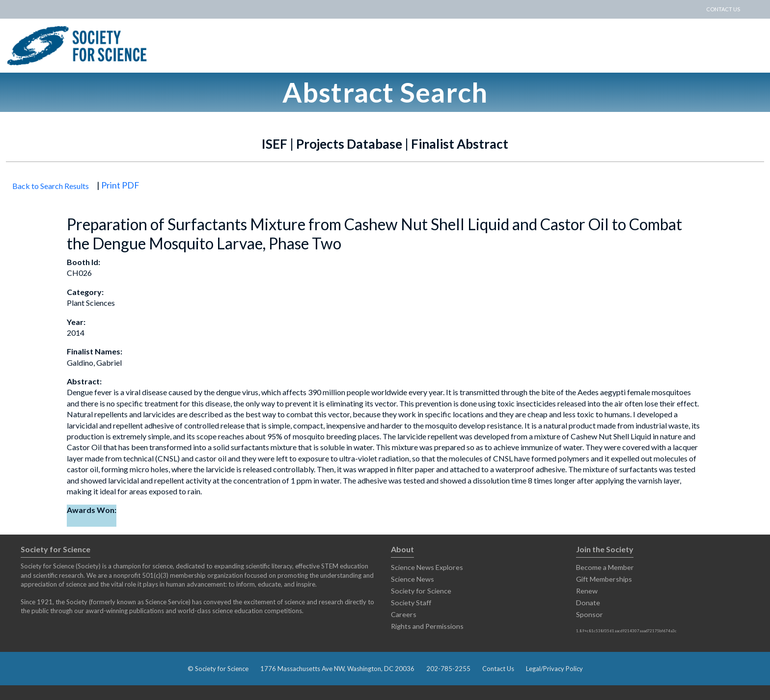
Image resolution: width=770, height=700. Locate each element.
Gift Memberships (604, 579)
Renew (587, 591)
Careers (404, 614)
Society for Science (421, 591)
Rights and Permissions (427, 626)
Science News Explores (427, 567)
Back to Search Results (51, 186)
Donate (588, 603)
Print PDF (120, 185)
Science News (412, 579)
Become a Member (605, 567)
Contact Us (498, 669)
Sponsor (590, 614)
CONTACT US (723, 9)
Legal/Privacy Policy (554, 669)
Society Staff (411, 603)
